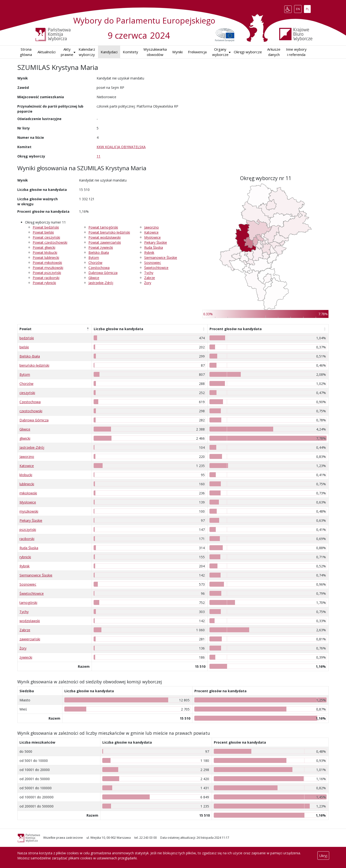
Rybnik (149, 252)
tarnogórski (28, 603)
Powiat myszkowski (48, 268)
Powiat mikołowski (47, 263)
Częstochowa (99, 268)
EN (299, 8)
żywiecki (26, 657)
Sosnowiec (153, 263)
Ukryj (323, 856)
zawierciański (30, 639)
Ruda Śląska (154, 247)
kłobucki (26, 475)
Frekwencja (197, 52)
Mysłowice (152, 237)
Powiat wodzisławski (105, 237)
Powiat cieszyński (46, 237)
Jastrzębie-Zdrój (101, 283)
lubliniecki (27, 484)
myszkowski (29, 511)
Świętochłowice (156, 268)
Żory (148, 283)
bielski (24, 347)
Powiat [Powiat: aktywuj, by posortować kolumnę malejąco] (25, 329)
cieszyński (27, 393)
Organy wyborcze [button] (220, 52)
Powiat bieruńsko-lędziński (109, 232)
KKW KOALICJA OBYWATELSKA (121, 147)
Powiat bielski (43, 232)
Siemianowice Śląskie (161, 258)
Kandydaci (109, 52)
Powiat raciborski (46, 278)
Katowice (151, 232)
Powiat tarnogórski (103, 227)
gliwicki (25, 438)
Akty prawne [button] (67, 52)
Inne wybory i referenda (296, 52)
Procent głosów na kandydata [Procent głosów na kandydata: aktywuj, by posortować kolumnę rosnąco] (236, 329)
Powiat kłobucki (45, 252)
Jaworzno (151, 227)
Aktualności (46, 52)
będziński (27, 338)
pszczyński (28, 530)
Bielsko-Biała (99, 252)
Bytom (94, 258)
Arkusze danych (274, 52)
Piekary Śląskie (156, 242)
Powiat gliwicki (44, 247)
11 (99, 156)
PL (308, 8)
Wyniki (177, 52)
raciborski (27, 539)
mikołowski (28, 493)
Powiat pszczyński (47, 273)
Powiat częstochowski (50, 242)
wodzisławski (30, 621)
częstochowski (31, 411)
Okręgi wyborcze (248, 52)
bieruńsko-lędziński (34, 365)
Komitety (130, 52)
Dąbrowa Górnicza (103, 273)
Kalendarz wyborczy (87, 52)
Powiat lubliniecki (46, 258)
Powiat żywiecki (101, 247)
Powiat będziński (46, 227)
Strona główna (26, 52)
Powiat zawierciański (105, 242)
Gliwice (94, 278)
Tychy (149, 273)
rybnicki (25, 557)
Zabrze (150, 278)
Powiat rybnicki (44, 283)
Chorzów (95, 263)
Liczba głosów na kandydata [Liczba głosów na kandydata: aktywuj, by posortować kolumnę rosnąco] (118, 329)
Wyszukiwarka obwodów (155, 52)
